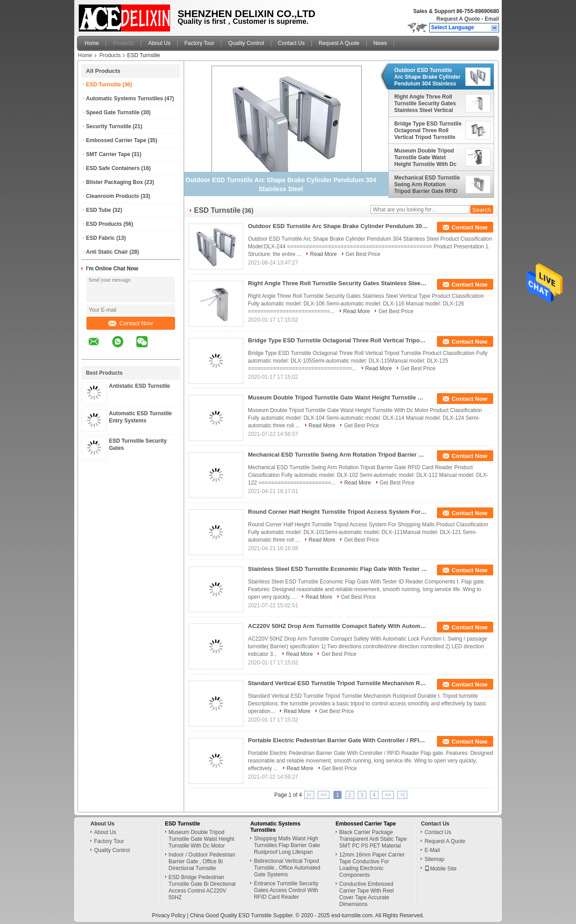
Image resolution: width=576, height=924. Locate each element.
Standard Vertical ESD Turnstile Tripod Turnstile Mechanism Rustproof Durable (338, 683)
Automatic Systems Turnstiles (124, 99)
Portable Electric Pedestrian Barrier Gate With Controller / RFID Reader (338, 740)
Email (492, 19)
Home (92, 43)
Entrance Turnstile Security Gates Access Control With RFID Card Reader (286, 890)
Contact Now (130, 323)
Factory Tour (199, 43)
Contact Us (291, 43)
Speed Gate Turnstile (113, 112)
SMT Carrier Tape (108, 154)
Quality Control (246, 43)
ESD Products (104, 224)
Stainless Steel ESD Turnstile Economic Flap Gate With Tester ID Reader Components (338, 569)
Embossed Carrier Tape (116, 140)
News (380, 43)
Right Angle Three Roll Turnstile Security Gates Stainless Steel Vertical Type (425, 103)
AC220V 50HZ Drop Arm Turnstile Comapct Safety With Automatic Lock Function (338, 626)
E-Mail (432, 850)
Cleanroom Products (112, 196)
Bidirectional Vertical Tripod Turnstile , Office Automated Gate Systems (287, 868)
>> (388, 795)
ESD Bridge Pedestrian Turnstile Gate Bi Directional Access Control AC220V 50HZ (202, 887)
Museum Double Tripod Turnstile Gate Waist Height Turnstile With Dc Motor (425, 157)
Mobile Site (440, 869)
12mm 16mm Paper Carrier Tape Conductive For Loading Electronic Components (372, 865)
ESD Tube (99, 210)
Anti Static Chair (107, 252)
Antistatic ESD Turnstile (139, 386)
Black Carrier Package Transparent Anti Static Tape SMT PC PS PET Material (373, 839)
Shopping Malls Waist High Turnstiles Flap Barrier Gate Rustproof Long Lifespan (287, 845)
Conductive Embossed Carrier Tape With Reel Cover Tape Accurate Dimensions (367, 894)
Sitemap (434, 859)
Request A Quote (458, 19)
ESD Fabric (100, 238)
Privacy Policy (169, 915)
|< (309, 795)
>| (402, 795)
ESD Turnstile (103, 85)
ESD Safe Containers (113, 168)
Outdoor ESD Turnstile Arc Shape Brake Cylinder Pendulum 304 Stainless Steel (427, 77)
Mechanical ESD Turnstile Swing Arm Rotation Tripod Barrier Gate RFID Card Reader (427, 184)
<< (324, 795)
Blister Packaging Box (115, 182)
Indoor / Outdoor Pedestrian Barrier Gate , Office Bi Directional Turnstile (202, 861)
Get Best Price (363, 254)
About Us (159, 43)
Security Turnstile (108, 126)
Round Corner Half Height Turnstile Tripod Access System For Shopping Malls (338, 512)
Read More (323, 254)
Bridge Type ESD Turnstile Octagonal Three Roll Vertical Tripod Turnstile (428, 130)
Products (124, 43)
